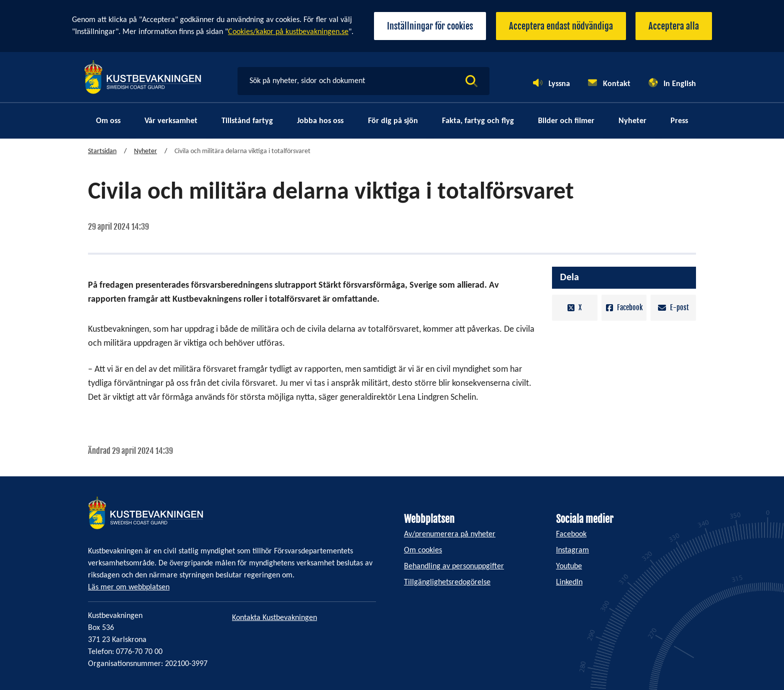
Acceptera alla (674, 26)
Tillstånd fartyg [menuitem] (247, 121)
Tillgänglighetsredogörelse (447, 582)
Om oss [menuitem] (108, 121)
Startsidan (102, 152)
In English (680, 84)
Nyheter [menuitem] (632, 121)
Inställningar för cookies (429, 26)
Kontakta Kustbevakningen (274, 618)
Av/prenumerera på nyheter (450, 534)
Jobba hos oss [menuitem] (320, 121)
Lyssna (559, 84)
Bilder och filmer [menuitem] (566, 121)
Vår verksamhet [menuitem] (171, 121)
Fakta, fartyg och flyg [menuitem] (478, 121)
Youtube (569, 566)
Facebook (624, 308)
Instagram (572, 550)
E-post (673, 308)
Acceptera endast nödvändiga (560, 26)
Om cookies (423, 550)
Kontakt (617, 84)
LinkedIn (569, 582)
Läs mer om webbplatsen (129, 587)
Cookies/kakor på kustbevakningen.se (288, 32)
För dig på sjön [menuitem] (393, 121)
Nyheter (145, 152)
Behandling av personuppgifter (454, 566)
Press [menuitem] (679, 121)
